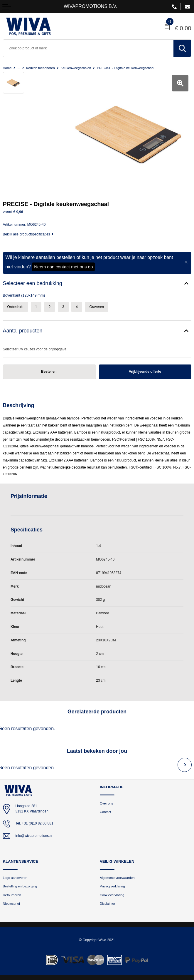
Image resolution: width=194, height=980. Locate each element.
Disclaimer (107, 904)
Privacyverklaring (112, 886)
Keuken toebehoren (41, 68)
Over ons (107, 803)
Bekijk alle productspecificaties (28, 234)
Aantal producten (23, 331)
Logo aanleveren (15, 878)
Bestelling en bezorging (20, 886)
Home (7, 68)
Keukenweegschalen (76, 68)
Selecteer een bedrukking (33, 283)
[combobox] (88, 48)
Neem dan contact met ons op (63, 267)
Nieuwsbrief (12, 904)
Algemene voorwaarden (117, 878)
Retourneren (12, 895)
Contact (106, 812)
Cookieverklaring (112, 895)
